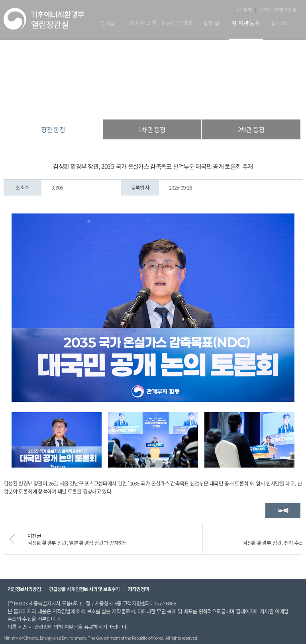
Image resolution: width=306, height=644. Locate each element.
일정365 (280, 23)
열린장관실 (106, 103)
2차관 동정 (251, 129)
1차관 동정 (152, 129)
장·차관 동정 (246, 23)
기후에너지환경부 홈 (278, 10)
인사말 (108, 23)
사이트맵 (244, 10)
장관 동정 (194, 103)
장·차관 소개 (142, 23)
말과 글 (211, 23)
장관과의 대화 (177, 23)
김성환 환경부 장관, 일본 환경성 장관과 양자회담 (88, 546)
